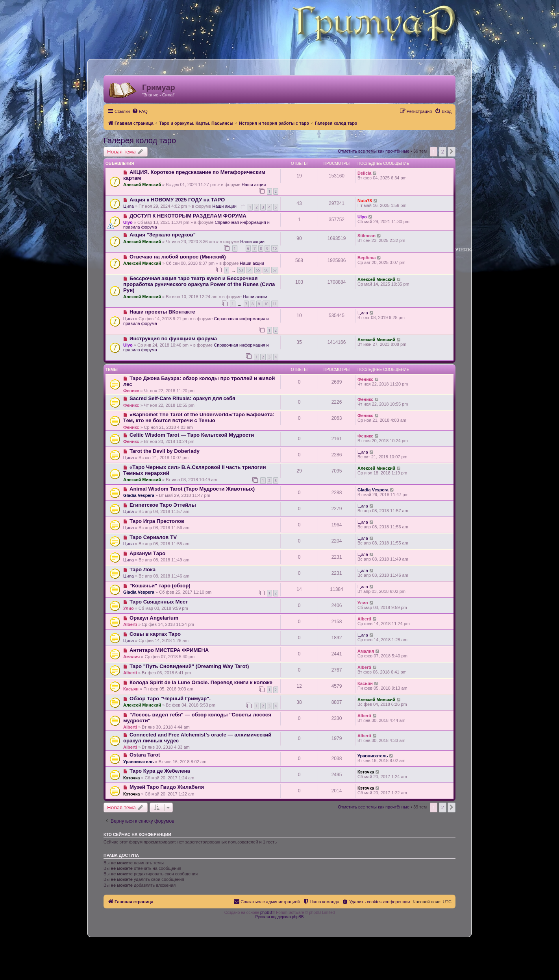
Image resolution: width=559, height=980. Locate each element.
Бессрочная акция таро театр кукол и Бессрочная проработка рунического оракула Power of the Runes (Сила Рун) (199, 284)
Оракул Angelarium (154, 618)
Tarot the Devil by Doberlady (165, 451)
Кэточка (131, 778)
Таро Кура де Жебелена (160, 771)
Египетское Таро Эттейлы (163, 505)
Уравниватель (138, 762)
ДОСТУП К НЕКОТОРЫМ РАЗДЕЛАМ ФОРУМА (188, 216)
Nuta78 (365, 201)
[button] (452, 151)
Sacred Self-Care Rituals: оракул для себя (182, 398)
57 (275, 270)
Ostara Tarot (145, 755)
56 (266, 270)
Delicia (364, 173)
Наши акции (254, 185)
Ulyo (128, 222)
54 (250, 270)
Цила (129, 206)
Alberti (130, 624)
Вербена (366, 258)
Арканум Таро (147, 553)
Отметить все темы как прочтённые (374, 151)
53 (241, 270)
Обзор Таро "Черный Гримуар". (170, 699)
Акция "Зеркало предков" (163, 235)
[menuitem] (140, 111)
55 (258, 270)
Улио (129, 608)
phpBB (266, 913)
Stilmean (366, 236)
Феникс (131, 391)
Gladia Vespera (139, 495)
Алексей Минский (142, 185)
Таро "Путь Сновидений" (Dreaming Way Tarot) (189, 666)
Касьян (131, 689)
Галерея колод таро (140, 140)
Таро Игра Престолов (157, 521)
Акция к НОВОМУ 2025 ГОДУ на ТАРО (177, 200)
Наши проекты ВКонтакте (162, 312)
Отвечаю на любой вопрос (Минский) (178, 257)
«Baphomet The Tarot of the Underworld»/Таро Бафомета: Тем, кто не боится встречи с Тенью (199, 417)
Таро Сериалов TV (153, 537)
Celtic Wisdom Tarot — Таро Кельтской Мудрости (192, 435)
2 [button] (443, 151)
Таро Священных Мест (159, 602)
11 (275, 304)
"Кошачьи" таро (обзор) (160, 586)
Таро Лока (143, 569)
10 (275, 248)
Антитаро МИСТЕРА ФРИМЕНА (169, 650)
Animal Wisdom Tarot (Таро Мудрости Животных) (192, 489)
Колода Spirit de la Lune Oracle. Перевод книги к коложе (201, 682)
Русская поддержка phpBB (279, 917)
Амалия (131, 657)
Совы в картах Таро (155, 634)
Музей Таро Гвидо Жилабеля (167, 787)
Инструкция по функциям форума (173, 339)
